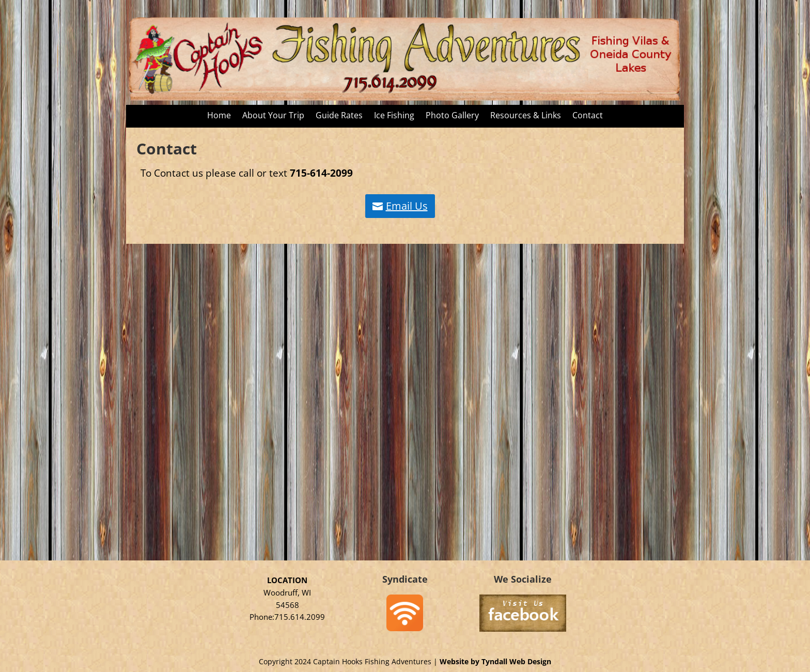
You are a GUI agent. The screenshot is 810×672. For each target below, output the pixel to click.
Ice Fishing (394, 116)
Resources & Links (526, 116)
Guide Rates (339, 116)
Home (219, 116)
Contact (588, 116)
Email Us (407, 206)
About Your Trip (273, 116)
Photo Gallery (452, 116)
